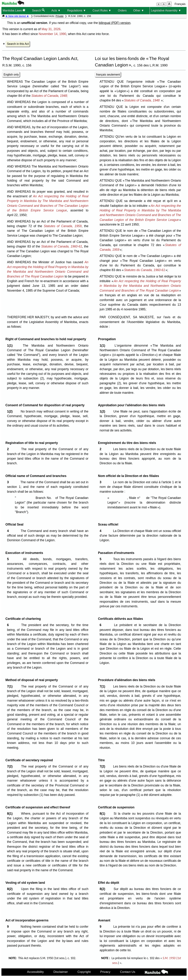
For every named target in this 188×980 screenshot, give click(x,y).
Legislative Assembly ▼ (166, 10)
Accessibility (35, 972)
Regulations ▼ (77, 10)
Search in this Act (18, 44)
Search (38, 10)
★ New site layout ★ (17, 16)
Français (180, 4)
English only (11, 75)
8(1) (11, 814)
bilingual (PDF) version (115, 23)
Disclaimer (61, 972)
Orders (122, 10)
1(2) (11, 411)
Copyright (84, 972)
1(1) (11, 346)
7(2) (11, 766)
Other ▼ (139, 10)
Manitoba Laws (14, 10)
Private (60, 16)
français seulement (108, 75)
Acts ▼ (56, 10)
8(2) (11, 889)
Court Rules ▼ (102, 10)
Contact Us (128, 972)
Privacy (105, 972)
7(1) (11, 686)
